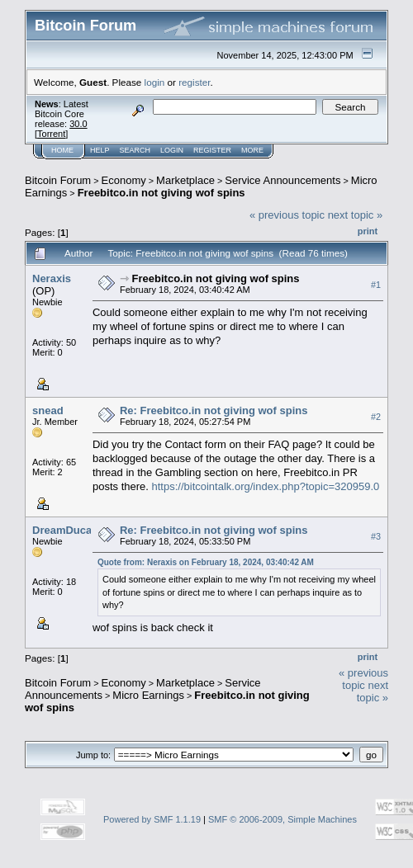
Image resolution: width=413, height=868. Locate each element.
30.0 (78, 124)
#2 (376, 417)
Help (100, 150)
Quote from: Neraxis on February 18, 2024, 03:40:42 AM (206, 562)
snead (48, 410)
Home (62, 150)
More (252, 150)
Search (135, 150)
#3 (376, 536)
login (155, 82)
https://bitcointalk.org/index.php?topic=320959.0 (266, 486)
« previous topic (287, 215)
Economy (124, 180)
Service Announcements (282, 180)
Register (212, 150)
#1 (376, 285)
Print (368, 231)
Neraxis (52, 278)
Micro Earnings (148, 695)
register (194, 82)
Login (172, 150)
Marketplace (185, 180)
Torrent (51, 134)
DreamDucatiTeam (79, 530)
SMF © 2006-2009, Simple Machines (282, 819)
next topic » (356, 215)
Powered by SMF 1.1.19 (152, 819)
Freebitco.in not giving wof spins (161, 193)
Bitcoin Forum (58, 180)
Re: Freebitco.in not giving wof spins (214, 410)
